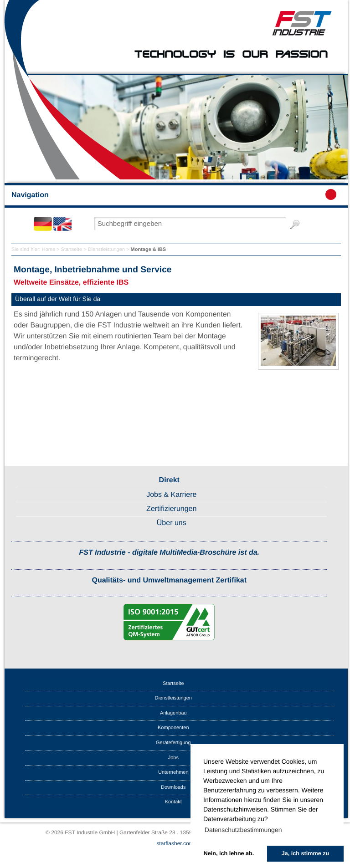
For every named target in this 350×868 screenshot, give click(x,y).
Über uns (172, 523)
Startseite (72, 250)
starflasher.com (175, 843)
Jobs (173, 758)
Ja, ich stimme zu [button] (305, 853)
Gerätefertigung (173, 743)
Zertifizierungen (171, 509)
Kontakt (173, 802)
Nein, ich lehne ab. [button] (229, 853)
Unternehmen (173, 772)
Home (49, 250)
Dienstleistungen (106, 250)
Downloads (173, 787)
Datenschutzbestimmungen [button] (243, 830)
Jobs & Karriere (171, 495)
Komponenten (173, 728)
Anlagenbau (173, 713)
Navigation (174, 194)
